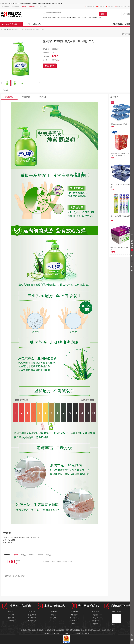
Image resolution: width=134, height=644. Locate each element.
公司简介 (77, 633)
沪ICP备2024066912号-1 (105, 630)
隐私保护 (47, 633)
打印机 (100, 18)
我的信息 (90, 6)
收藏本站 (110, 6)
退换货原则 (74, 615)
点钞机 (54, 18)
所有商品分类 (12, 24)
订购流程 (53, 615)
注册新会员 (53, 618)
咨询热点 (57, 633)
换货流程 (74, 624)
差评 (40, 555)
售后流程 (11, 615)
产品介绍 (9, 97)
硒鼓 (50, 18)
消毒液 (74, 18)
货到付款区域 (32, 615)
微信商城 (101, 6)
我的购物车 (129, 14)
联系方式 (95, 624)
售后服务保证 (74, 618)
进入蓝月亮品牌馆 (127, 34)
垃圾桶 (84, 18)
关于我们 (95, 615)
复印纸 (45, 18)
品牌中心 (37, 24)
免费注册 (32, 6)
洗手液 (69, 18)
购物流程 (11, 618)
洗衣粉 (94, 18)
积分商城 (8, 29)
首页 (28, 24)
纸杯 (59, 18)
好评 (23, 555)
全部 (15, 555)
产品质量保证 (74, 621)
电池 (79, 18)
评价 (42, 97)
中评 (32, 555)
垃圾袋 (89, 18)
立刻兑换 (50, 66)
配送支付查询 (32, 618)
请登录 (24, 6)
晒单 (49, 555)
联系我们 (67, 633)
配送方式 (88, 633)
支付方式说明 (32, 621)
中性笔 (64, 18)
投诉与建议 (95, 621)
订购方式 (11, 621)
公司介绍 (95, 618)
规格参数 (26, 97)
